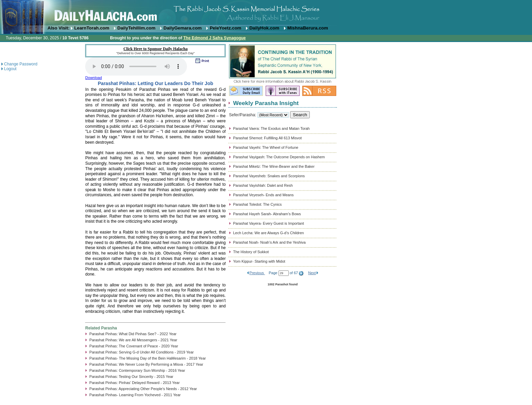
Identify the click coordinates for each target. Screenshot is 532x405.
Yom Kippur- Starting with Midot (259, 261)
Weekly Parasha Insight (266, 103)
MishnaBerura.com (308, 28)
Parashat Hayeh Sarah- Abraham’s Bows (267, 214)
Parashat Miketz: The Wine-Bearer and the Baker (274, 166)
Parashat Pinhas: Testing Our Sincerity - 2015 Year (131, 377)
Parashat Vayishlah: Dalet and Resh (263, 185)
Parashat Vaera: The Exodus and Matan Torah (271, 128)
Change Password (21, 64)
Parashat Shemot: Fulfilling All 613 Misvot (267, 138)
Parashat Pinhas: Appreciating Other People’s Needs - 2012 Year (143, 389)
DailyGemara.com (183, 28)
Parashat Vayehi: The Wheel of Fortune (266, 147)
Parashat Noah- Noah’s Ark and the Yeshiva (269, 242)
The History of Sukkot (251, 252)
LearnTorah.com (92, 28)
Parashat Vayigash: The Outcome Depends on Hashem (279, 157)
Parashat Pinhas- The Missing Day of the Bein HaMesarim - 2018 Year (147, 358)
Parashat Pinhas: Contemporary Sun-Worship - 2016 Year (137, 370)
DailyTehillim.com (136, 28)
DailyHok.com (264, 28)
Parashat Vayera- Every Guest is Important (269, 223)
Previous (257, 273)
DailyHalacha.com (266, 13)
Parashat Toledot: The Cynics (257, 204)
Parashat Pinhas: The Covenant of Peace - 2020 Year (134, 346)
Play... (136, 66)
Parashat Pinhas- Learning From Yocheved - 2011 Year (135, 395)
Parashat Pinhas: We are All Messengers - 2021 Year (133, 340)
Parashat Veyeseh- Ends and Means (263, 195)
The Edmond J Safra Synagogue (214, 38)
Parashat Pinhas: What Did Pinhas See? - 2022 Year (133, 334)
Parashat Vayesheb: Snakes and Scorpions (269, 176)
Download (93, 78)
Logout (10, 69)
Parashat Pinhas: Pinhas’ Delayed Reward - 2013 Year (134, 383)
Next (312, 273)
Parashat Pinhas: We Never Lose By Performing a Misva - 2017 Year (146, 364)
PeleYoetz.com (225, 28)
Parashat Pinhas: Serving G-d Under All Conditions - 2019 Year (141, 352)
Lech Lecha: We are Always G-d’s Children (269, 233)
